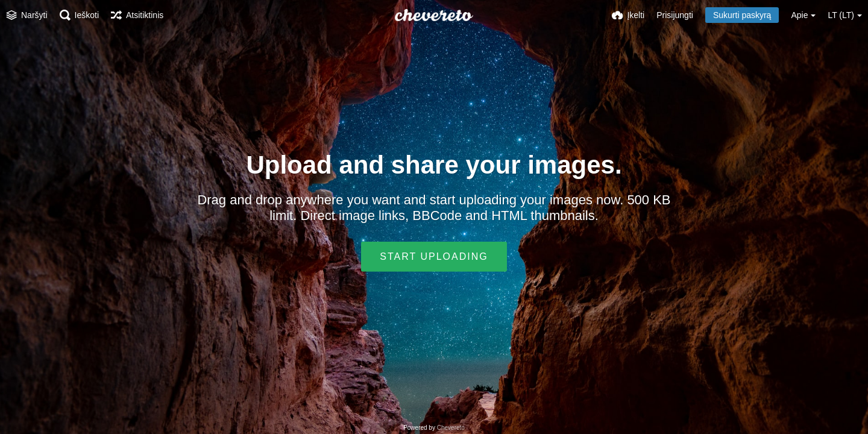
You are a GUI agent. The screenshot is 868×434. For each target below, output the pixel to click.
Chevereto (451, 428)
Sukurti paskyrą (742, 15)
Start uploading (434, 256)
